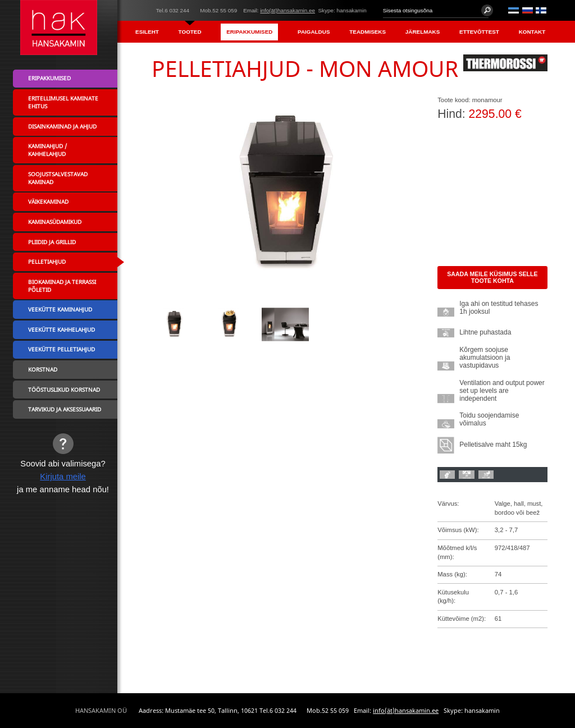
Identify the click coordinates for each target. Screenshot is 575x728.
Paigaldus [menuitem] (314, 32)
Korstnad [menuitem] (43, 369)
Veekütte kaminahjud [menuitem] (60, 309)
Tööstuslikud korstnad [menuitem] (64, 390)
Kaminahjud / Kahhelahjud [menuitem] (47, 150)
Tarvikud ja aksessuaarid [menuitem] (65, 409)
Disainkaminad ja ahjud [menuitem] (62, 126)
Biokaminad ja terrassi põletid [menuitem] (62, 286)
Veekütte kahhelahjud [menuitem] (61, 329)
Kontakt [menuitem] (532, 32)
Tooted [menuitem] (190, 32)
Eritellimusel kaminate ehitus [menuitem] (63, 102)
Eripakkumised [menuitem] (249, 32)
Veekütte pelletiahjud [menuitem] (61, 349)
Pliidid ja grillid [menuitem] (52, 242)
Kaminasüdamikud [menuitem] (55, 222)
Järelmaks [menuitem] (423, 32)
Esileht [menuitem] (147, 32)
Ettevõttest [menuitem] (479, 32)
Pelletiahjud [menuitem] (47, 262)
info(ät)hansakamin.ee (287, 10)
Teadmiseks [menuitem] (368, 32)
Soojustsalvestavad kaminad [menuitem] (58, 178)
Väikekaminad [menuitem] (48, 202)
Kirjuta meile (63, 477)
